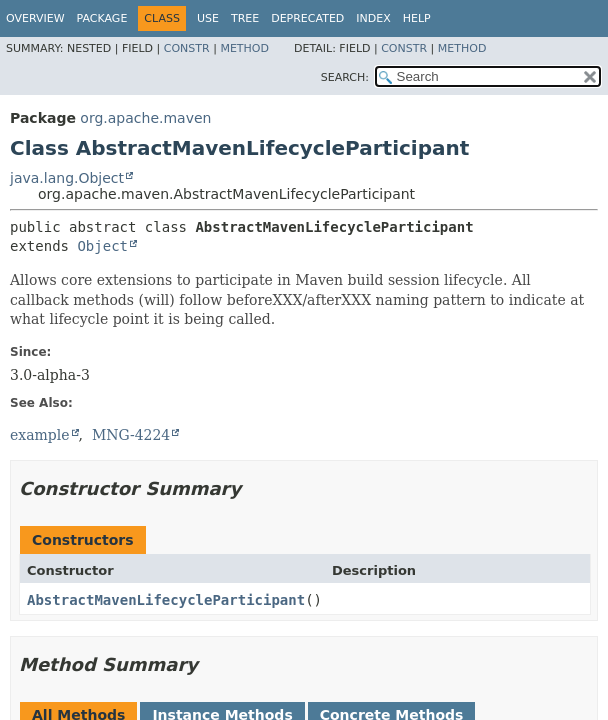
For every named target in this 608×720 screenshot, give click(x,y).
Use (208, 18)
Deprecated (307, 18)
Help (417, 18)
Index (373, 18)
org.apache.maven (145, 118)
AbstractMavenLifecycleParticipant (166, 600)
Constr (187, 48)
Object (102, 246)
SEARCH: (345, 77)
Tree (245, 18)
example (40, 435)
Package (102, 18)
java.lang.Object (67, 178)
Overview (35, 18)
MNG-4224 (131, 435)
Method (244, 48)
